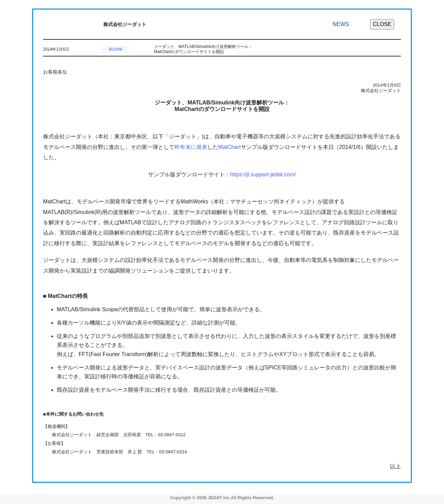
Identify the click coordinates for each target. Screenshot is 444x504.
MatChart (230, 147)
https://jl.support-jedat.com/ (263, 174)
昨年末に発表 (191, 147)
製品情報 (116, 49)
